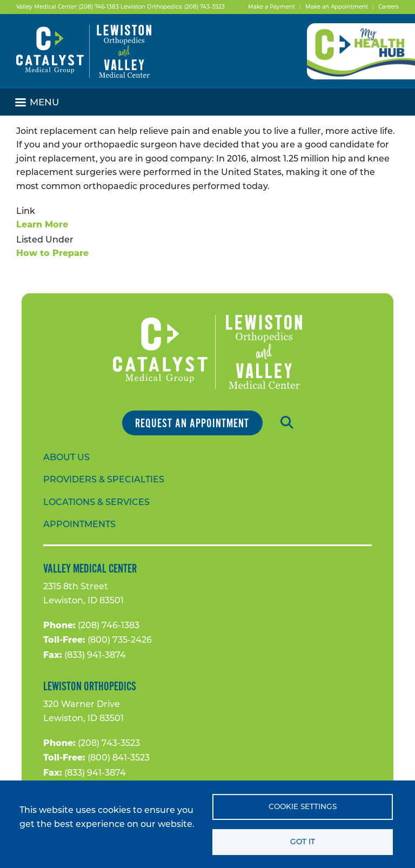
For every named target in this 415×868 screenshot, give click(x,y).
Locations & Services (96, 502)
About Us (66, 457)
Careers (389, 7)
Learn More (42, 225)
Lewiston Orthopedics (90, 687)
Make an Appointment (337, 7)
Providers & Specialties (104, 479)
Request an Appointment (192, 424)
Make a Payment (272, 7)
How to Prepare (52, 254)
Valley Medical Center (90, 569)
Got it (303, 842)
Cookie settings (303, 806)
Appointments (79, 524)
